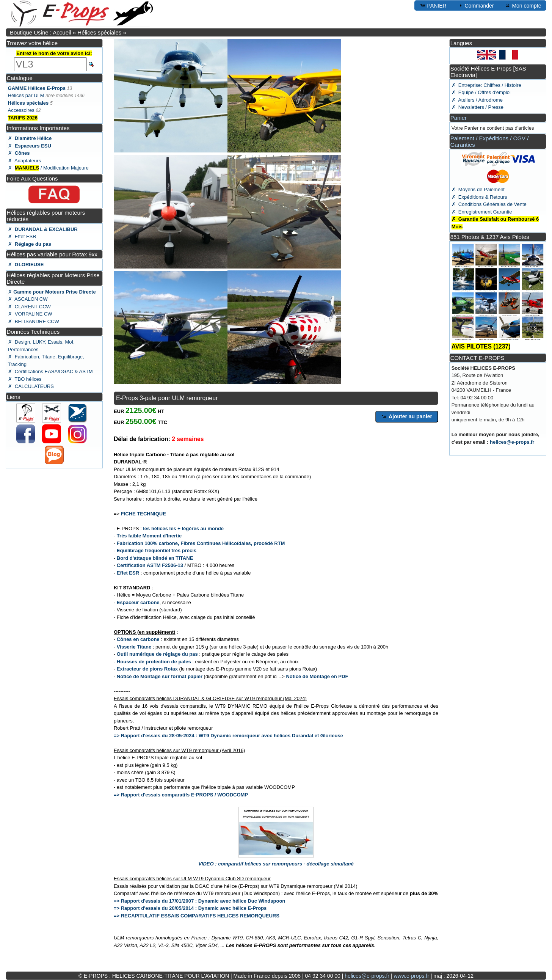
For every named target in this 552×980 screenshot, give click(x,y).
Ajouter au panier (407, 416)
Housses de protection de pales (154, 662)
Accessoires (21, 110)
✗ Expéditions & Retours (479, 197)
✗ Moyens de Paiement (478, 189)
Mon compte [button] (523, 5)
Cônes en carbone (138, 639)
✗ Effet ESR (22, 236)
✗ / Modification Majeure (48, 168)
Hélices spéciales (99, 32)
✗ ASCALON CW (28, 299)
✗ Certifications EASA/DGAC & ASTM (50, 371)
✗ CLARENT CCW (29, 307)
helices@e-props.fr (512, 442)
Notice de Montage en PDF (317, 676)
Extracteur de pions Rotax (147, 669)
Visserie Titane (134, 647)
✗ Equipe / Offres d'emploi (481, 92)
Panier (459, 118)
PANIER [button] (433, 5)
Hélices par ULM (26, 95)
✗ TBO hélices (25, 379)
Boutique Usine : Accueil (41, 32)
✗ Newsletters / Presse (478, 107)
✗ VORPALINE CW (30, 314)
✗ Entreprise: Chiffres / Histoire (486, 85)
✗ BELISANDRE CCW (34, 321)
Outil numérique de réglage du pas (157, 654)
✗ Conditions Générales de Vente (489, 204)
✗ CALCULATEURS (31, 386)
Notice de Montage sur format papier (160, 676)
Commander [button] (476, 5)
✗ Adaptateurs (25, 161)
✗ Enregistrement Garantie (482, 212)
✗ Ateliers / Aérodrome (477, 100)
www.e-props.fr (411, 976)
